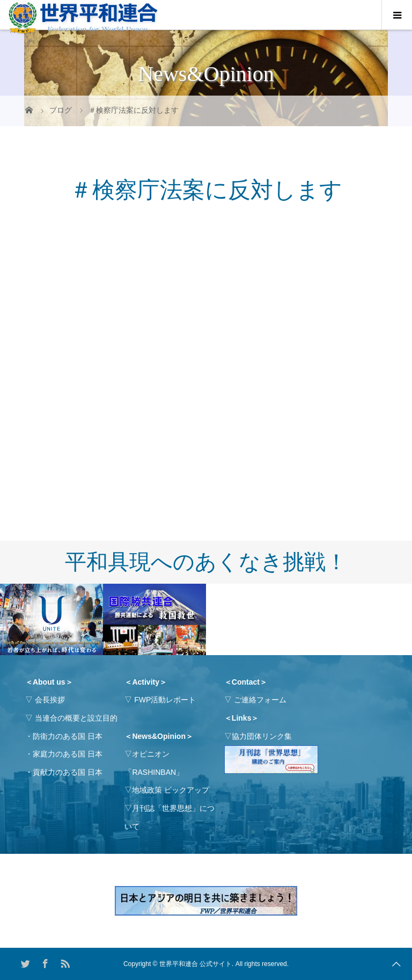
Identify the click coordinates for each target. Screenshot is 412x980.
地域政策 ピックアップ (171, 790)
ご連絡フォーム (260, 700)
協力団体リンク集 (262, 736)
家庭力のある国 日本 (68, 754)
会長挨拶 (50, 700)
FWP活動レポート (165, 700)
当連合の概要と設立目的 (76, 718)
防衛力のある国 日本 (68, 736)
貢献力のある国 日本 (68, 772)
